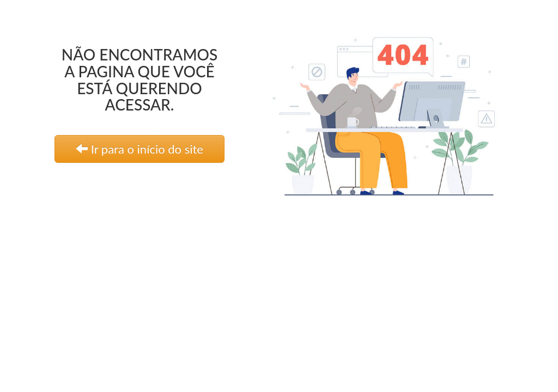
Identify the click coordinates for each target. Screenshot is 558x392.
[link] (395, 111)
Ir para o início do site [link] (139, 149)
